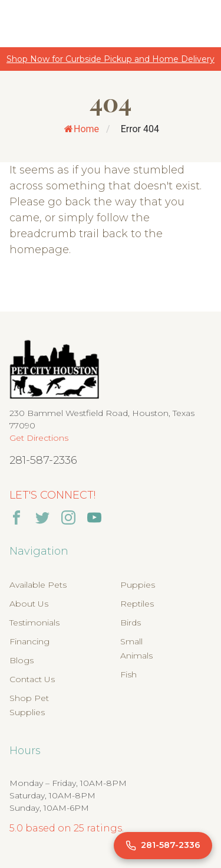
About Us (29, 604)
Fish (128, 674)
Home (82, 129)
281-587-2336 (43, 460)
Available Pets (38, 585)
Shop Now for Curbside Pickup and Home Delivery (111, 59)
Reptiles (137, 604)
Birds (131, 623)
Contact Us (32, 679)
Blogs (22, 660)
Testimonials (34, 623)
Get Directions (39, 438)
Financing (29, 641)
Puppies (138, 585)
